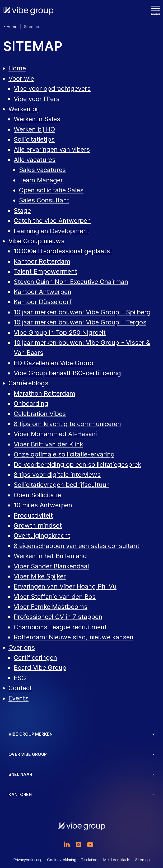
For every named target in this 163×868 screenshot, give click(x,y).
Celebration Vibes (40, 414)
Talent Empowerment (45, 271)
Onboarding (31, 403)
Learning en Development (52, 231)
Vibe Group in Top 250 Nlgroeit (60, 333)
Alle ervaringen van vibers (52, 149)
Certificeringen (35, 657)
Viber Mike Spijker (40, 576)
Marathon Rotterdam (45, 393)
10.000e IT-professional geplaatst (63, 251)
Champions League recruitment (60, 627)
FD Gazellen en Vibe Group (53, 363)
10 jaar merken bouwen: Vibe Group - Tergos (80, 322)
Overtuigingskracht (42, 535)
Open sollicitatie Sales (51, 190)
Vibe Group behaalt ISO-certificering (67, 373)
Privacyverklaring (28, 860)
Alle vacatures (35, 160)
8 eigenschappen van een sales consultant (77, 546)
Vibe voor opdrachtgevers (52, 89)
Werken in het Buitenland (50, 556)
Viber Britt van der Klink (48, 444)
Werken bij (24, 109)
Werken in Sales (37, 119)
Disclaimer (90, 860)
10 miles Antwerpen (43, 505)
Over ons (22, 647)
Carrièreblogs (28, 383)
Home (17, 68)
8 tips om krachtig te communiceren (67, 424)
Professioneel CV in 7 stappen (58, 617)
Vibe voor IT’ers (37, 99)
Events (18, 698)
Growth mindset (38, 525)
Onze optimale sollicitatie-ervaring (64, 454)
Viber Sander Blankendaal (51, 566)
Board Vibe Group (40, 668)
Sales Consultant (44, 200)
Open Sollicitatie (37, 495)
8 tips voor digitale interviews (57, 475)
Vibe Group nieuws (36, 241)
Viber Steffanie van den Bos (55, 597)
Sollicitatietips (34, 139)
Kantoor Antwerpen (43, 292)
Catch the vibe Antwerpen (52, 221)
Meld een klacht (117, 860)
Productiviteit (33, 515)
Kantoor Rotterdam (42, 261)
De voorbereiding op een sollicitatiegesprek (78, 465)
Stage (22, 211)
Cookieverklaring (62, 860)
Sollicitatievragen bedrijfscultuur (61, 485)
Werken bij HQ (34, 129)
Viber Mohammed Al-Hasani (55, 434)
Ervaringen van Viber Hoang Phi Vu (65, 586)
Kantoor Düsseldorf (43, 302)
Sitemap (143, 860)
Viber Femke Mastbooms (51, 607)
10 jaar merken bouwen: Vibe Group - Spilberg (82, 312)
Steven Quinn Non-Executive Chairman (71, 282)
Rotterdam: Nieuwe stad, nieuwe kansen (74, 637)
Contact (20, 688)
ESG (20, 678)
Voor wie (21, 78)
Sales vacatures (42, 170)
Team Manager (41, 180)
